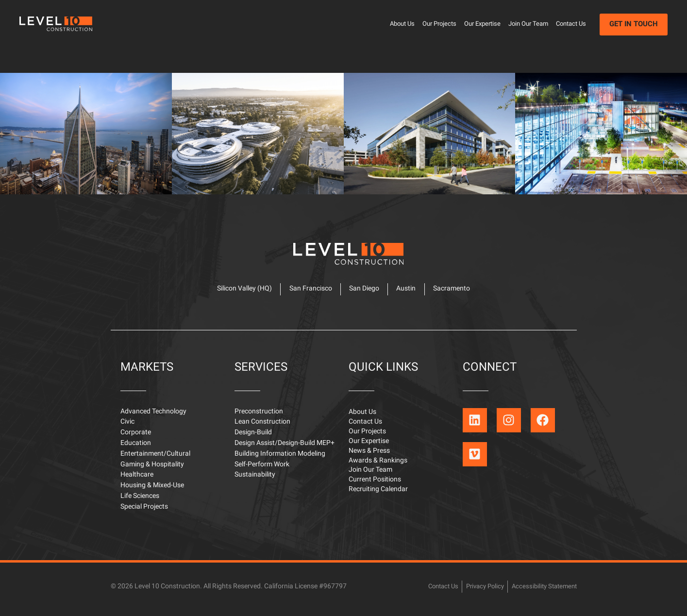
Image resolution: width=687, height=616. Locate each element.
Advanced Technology (153, 417)
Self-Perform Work (262, 470)
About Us (402, 24)
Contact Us (571, 24)
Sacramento (457, 293)
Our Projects (439, 24)
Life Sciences (140, 502)
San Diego (364, 293)
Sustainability (255, 480)
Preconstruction (259, 417)
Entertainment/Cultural (155, 459)
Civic (127, 427)
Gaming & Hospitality (152, 470)
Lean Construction (262, 427)
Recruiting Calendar (378, 499)
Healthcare (137, 480)
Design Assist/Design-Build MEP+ (285, 449)
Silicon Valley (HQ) (239, 293)
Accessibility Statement (542, 591)
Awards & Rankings (378, 469)
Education (136, 449)
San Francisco (308, 293)
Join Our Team (528, 24)
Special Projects (144, 512)
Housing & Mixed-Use (152, 491)
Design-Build (253, 438)
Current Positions (375, 488)
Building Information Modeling (280, 459)
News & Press (369, 458)
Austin (409, 293)
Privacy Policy (478, 591)
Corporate (136, 438)
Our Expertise (482, 24)
